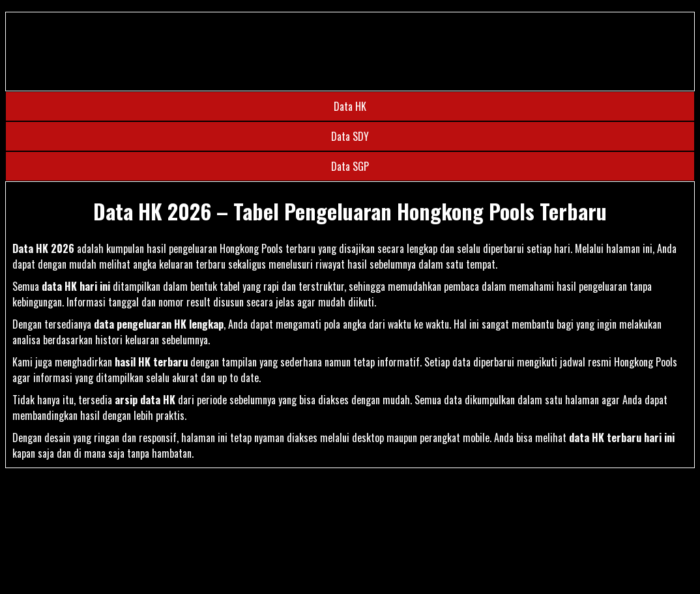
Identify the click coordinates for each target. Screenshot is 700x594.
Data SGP (350, 166)
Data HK (350, 106)
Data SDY (350, 136)
